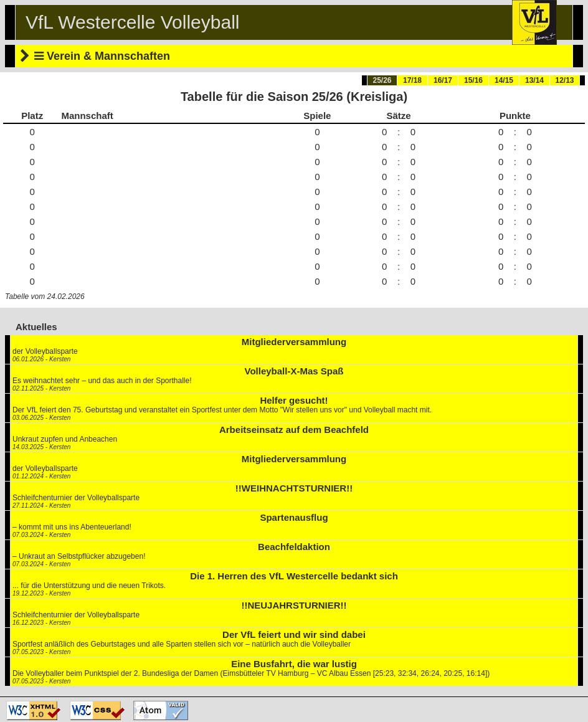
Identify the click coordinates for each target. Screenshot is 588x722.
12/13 (564, 80)
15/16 (473, 80)
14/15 (504, 80)
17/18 (412, 80)
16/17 (443, 80)
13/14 (534, 80)
